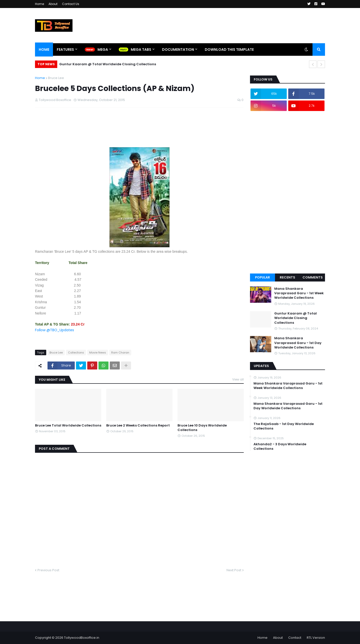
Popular (262, 277)
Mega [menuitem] (103, 49)
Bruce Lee (56, 78)
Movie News (98, 352)
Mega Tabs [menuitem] (141, 49)
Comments (313, 277)
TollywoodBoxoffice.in (82, 638)
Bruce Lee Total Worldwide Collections (68, 425)
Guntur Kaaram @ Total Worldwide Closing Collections (108, 64)
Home (39, 4)
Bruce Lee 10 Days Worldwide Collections (202, 428)
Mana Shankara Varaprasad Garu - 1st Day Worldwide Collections (298, 343)
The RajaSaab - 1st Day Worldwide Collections (284, 426)
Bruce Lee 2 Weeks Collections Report (138, 425)
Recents (287, 277)
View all (238, 379)
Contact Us (71, 4)
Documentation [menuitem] (178, 49)
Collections (76, 352)
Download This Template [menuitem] (229, 49)
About (53, 4)
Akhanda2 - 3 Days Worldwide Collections (280, 446)
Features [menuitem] (65, 49)
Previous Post (48, 570)
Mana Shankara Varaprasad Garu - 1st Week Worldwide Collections (299, 293)
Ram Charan (120, 352)
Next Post (234, 570)
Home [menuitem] (44, 49)
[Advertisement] (126, 134)
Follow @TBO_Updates (54, 330)
